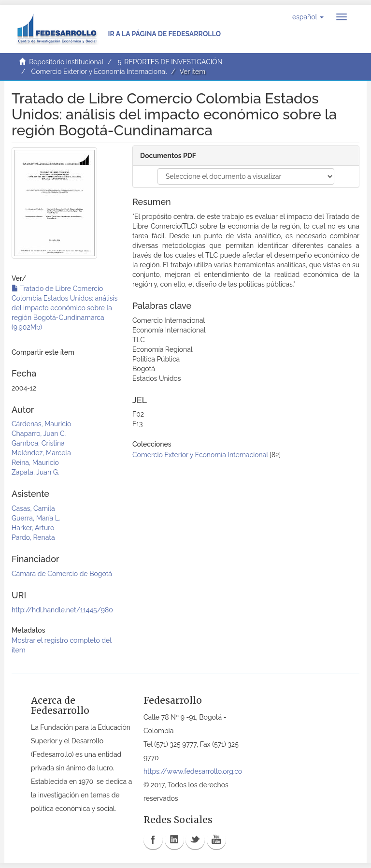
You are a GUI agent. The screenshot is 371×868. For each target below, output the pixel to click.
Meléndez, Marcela (41, 453)
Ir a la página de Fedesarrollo (164, 34)
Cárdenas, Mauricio (41, 424)
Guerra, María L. (36, 518)
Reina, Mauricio (35, 463)
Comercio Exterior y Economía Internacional (99, 72)
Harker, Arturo (33, 528)
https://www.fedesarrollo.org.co (193, 771)
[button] (308, 17)
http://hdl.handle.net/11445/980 (62, 610)
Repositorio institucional (66, 62)
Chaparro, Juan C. (39, 434)
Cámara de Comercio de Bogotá (62, 574)
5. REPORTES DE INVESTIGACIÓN (170, 62)
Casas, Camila (33, 508)
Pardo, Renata (33, 537)
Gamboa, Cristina (38, 443)
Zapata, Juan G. (35, 472)
